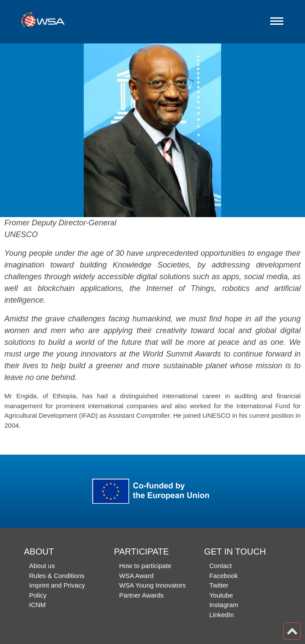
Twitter (219, 585)
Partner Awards (141, 595)
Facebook (224, 576)
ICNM (37, 605)
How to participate (145, 566)
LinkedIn (222, 615)
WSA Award (136, 576)
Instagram (224, 605)
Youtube (221, 595)
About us (42, 566)
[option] (152, 130)
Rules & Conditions (57, 576)
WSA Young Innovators (152, 585)
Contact (221, 566)
